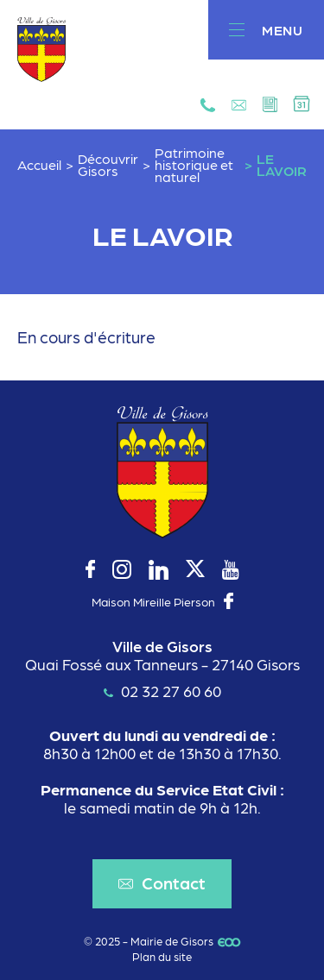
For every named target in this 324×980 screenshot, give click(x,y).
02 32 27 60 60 (162, 691)
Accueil (39, 165)
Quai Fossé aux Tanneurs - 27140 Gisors (162, 664)
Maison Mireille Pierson (153, 601)
